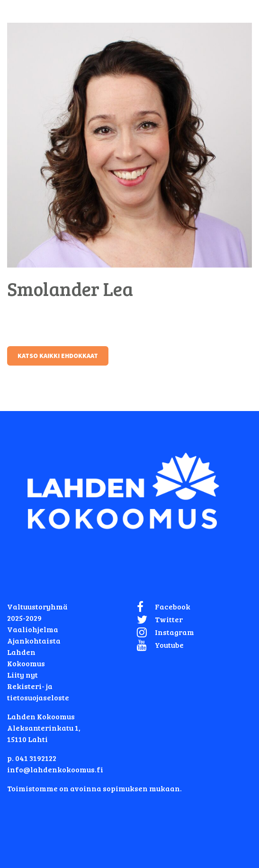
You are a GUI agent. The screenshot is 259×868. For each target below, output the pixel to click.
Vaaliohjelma (33, 629)
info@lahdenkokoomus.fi (55, 769)
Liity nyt (22, 675)
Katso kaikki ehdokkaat (58, 356)
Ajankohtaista (34, 640)
